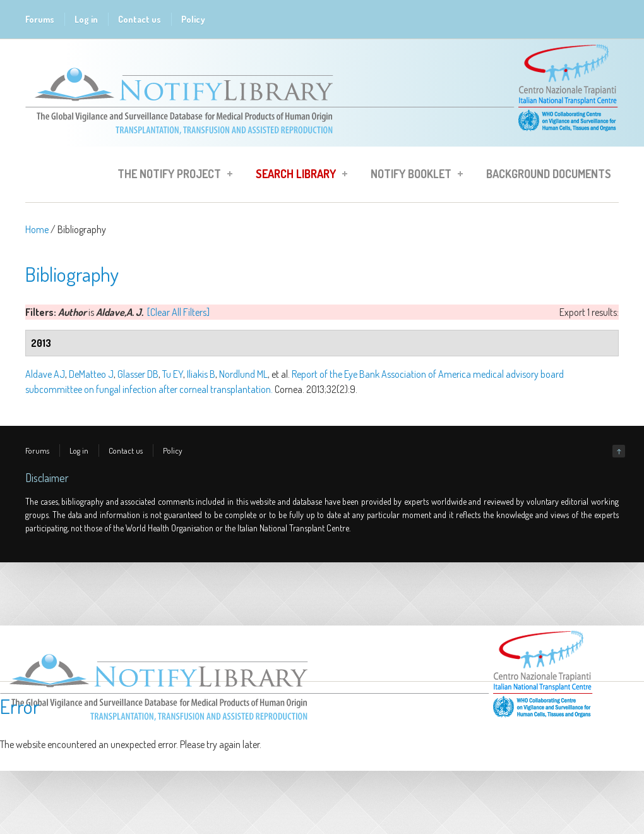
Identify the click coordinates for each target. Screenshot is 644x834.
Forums (40, 19)
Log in (86, 19)
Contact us (140, 19)
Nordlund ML (243, 374)
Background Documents (549, 174)
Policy (193, 19)
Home (37, 229)
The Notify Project (171, 176)
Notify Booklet (413, 176)
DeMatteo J (91, 374)
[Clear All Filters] (178, 312)
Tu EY (173, 374)
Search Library (298, 176)
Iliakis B (201, 374)
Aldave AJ (45, 374)
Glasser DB (138, 374)
